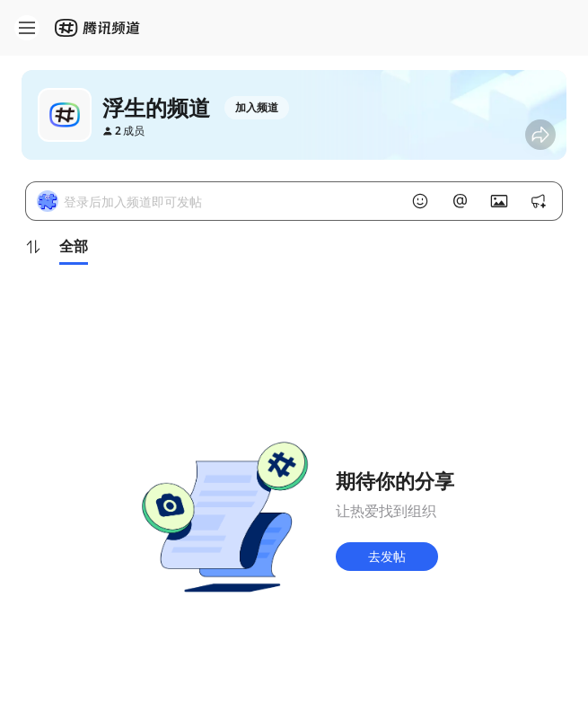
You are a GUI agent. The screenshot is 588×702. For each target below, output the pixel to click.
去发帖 (387, 556)
